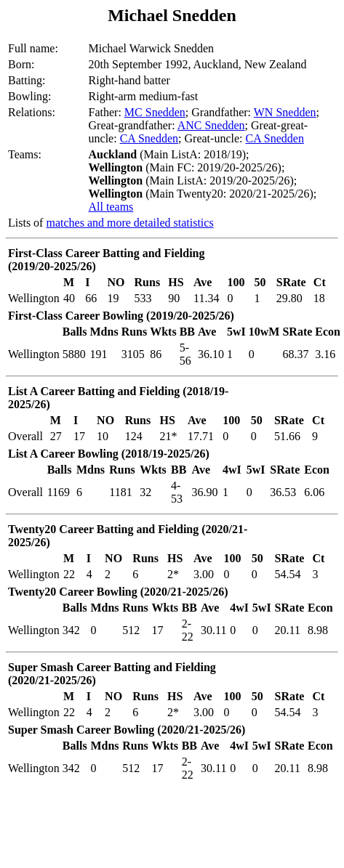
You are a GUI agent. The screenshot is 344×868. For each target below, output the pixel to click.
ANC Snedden (211, 125)
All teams (111, 207)
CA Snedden (149, 138)
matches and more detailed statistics (129, 223)
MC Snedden (155, 112)
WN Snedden (285, 112)
